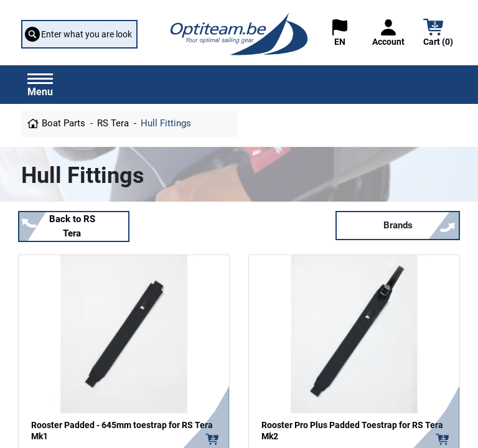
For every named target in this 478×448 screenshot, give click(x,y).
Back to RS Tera (72, 226)
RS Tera (113, 123)
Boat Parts (63, 123)
